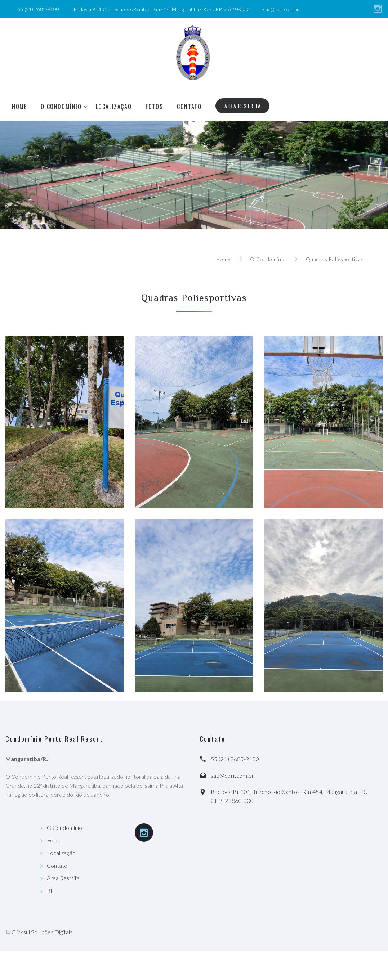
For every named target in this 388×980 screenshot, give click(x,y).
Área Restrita (243, 106)
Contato (189, 107)
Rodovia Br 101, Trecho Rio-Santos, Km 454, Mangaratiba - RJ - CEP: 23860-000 (161, 9)
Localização (114, 107)
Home (19, 107)
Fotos (154, 107)
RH (51, 891)
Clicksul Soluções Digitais (42, 932)
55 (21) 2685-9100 (38, 9)
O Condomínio (61, 107)
